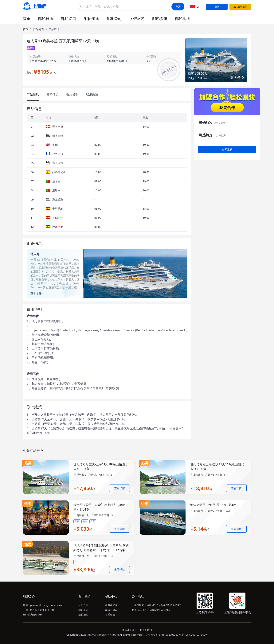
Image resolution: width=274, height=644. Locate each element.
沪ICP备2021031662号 (195, 635)
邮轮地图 (183, 19)
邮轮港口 (68, 19)
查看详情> (37, 293)
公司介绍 (83, 605)
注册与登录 (111, 605)
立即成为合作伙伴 (33, 615)
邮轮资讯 (160, 19)
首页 (27, 19)
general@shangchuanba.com (47, 605)
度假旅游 (137, 19)
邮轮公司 (114, 19)
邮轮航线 (91, 19)
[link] (25, 29)
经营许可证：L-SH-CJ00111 (137, 630)
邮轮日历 (46, 19)
